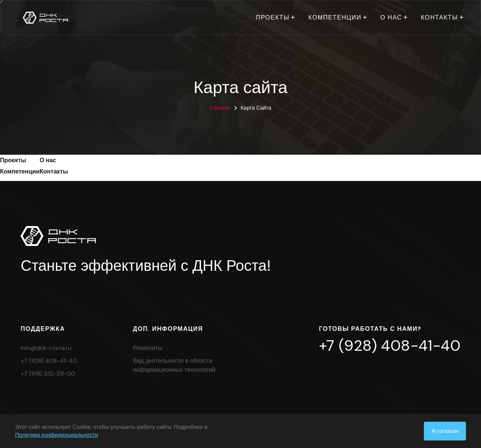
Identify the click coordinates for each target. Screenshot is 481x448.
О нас (391, 17)
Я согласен (445, 431)
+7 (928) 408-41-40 (49, 361)
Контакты (439, 17)
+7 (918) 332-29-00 (48, 373)
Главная (220, 108)
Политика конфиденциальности (57, 435)
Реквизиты (148, 348)
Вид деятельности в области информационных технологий (174, 365)
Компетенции (335, 17)
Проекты (273, 17)
